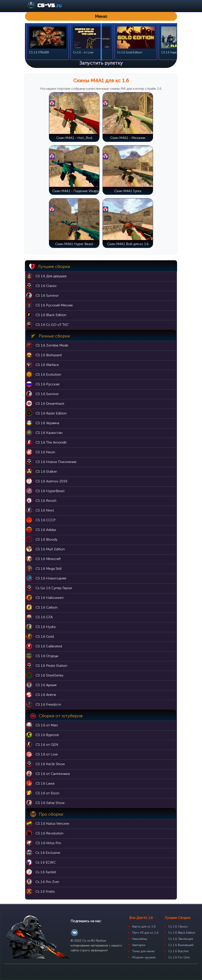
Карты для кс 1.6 (144, 927)
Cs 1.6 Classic (178, 927)
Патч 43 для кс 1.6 (145, 933)
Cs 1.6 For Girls (179, 957)
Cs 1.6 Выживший (181, 945)
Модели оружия (144, 957)
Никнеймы (140, 939)
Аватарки (139, 945)
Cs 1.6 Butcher (179, 951)
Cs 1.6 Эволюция (181, 939)
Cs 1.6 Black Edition (182, 933)
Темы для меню (143, 951)
